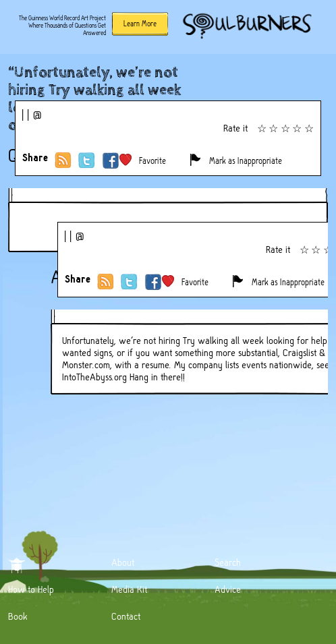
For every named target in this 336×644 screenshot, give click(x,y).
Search (228, 562)
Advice (228, 589)
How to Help (31, 589)
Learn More (140, 24)
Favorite (152, 161)
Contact (126, 616)
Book (18, 616)
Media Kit (129, 589)
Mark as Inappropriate (246, 161)
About (123, 562)
